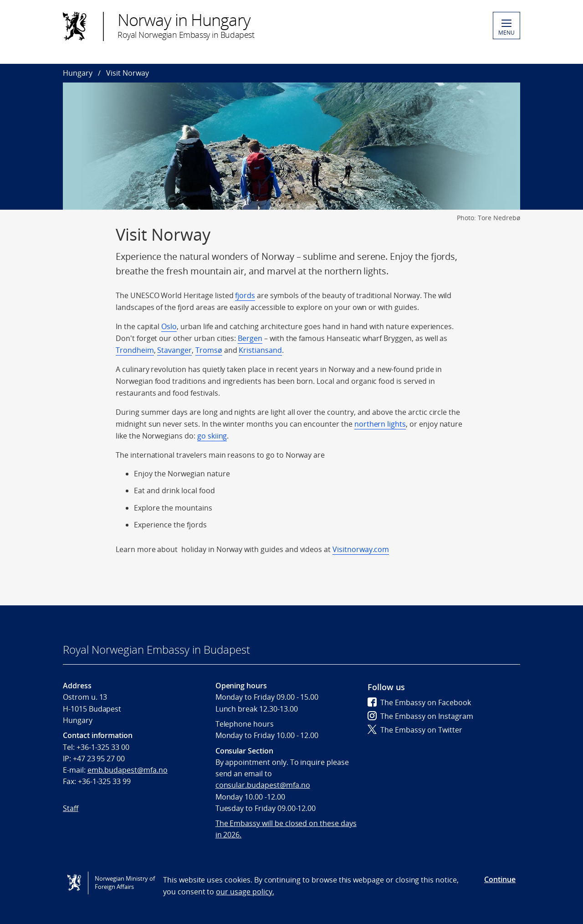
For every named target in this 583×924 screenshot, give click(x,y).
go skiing (212, 436)
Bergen (250, 338)
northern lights (380, 424)
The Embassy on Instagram (420, 716)
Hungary (78, 73)
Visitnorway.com (361, 549)
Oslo (169, 326)
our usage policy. (245, 892)
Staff (71, 808)
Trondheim (135, 350)
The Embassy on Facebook (419, 702)
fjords (245, 295)
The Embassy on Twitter (415, 730)
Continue (500, 879)
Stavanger (174, 350)
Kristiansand (260, 350)
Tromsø (209, 350)
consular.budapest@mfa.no (263, 785)
